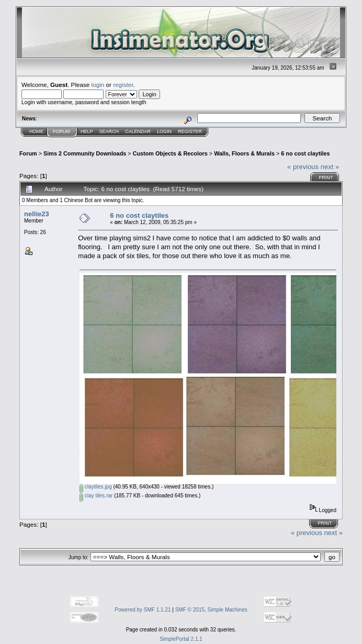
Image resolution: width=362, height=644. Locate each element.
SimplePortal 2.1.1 (181, 639)
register (123, 85)
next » (330, 167)
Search (109, 131)
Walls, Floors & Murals (244, 153)
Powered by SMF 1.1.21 (143, 610)
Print (326, 177)
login (98, 85)
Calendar (138, 131)
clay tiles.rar (96, 496)
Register (190, 131)
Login (164, 131)
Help (87, 131)
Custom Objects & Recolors (170, 153)
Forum (61, 131)
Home (36, 131)
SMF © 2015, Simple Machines (211, 610)
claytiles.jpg (95, 487)
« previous (303, 167)
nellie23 (37, 214)
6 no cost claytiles (305, 153)
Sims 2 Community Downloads (85, 153)
